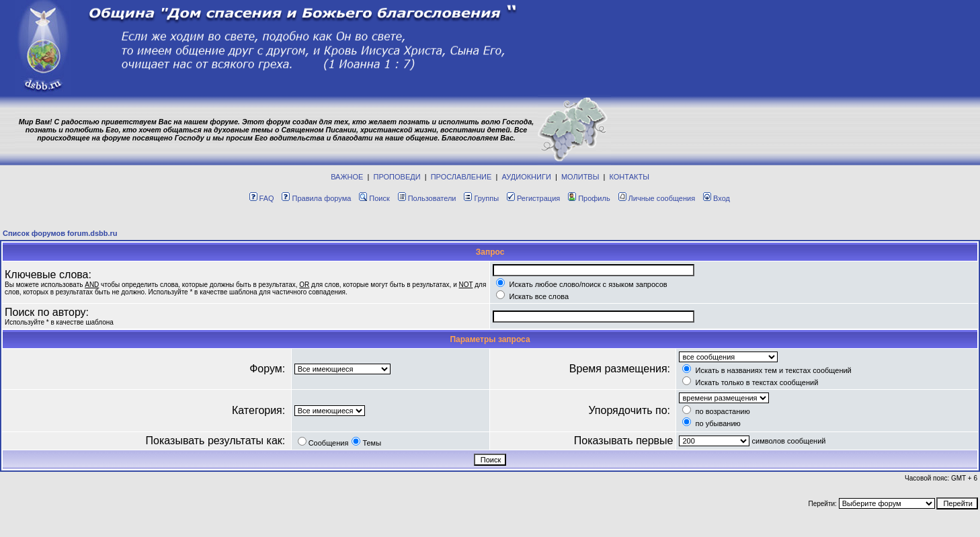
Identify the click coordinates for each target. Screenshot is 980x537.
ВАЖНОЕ (347, 177)
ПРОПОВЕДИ (397, 177)
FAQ (262, 198)
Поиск (374, 198)
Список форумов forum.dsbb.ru (60, 233)
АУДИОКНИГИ (526, 177)
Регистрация (533, 198)
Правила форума (316, 198)
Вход (717, 198)
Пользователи (427, 198)
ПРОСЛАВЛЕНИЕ (461, 177)
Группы (481, 198)
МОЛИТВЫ (580, 177)
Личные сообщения (657, 198)
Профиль (589, 198)
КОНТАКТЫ (629, 177)
